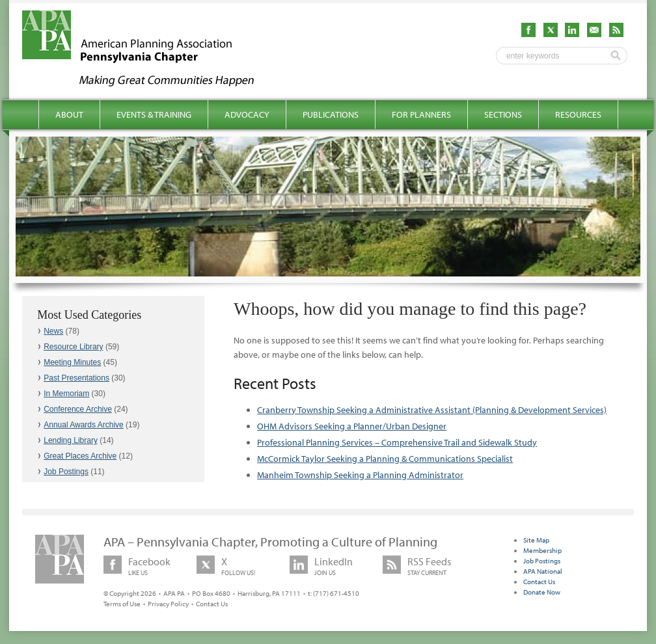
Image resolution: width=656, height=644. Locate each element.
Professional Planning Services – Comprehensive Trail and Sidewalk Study (397, 442)
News (53, 331)
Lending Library (71, 440)
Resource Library (73, 347)
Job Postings (66, 472)
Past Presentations (76, 378)
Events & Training (154, 114)
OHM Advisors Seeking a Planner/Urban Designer (352, 426)
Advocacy (247, 114)
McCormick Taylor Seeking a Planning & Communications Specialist (385, 459)
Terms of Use (122, 604)
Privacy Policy (168, 604)
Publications (331, 114)
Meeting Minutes (72, 362)
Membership (542, 550)
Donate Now (542, 592)
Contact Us (212, 604)
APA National (543, 571)
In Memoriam (66, 394)
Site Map (536, 540)
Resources (578, 114)
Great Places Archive (80, 456)
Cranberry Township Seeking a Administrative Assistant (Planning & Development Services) (432, 410)
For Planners (421, 114)
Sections (503, 114)
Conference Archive (78, 409)
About (69, 114)
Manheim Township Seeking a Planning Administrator (360, 475)
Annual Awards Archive (84, 425)
